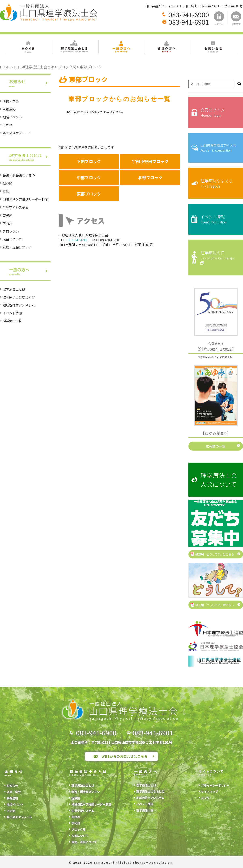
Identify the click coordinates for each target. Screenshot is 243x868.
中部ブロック (89, 177)
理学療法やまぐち (219, 183)
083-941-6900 (189, 14)
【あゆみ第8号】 (216, 433)
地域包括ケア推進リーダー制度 (25, 199)
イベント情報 (12, 313)
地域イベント (12, 117)
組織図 (7, 183)
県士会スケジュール (17, 133)
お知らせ (30, 83)
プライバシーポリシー (215, 785)
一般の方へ (30, 271)
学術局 (7, 223)
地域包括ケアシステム (19, 305)
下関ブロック (89, 161)
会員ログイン (219, 112)
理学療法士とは (14, 289)
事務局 (76, 817)
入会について (12, 239)
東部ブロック (89, 194)
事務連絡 (9, 109)
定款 (6, 191)
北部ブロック (150, 177)
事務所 (7, 215)
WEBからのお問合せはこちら (125, 756)
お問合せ (236, 18)
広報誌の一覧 (216, 446)
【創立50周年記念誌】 (216, 347)
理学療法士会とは (30, 157)
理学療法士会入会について (219, 480)
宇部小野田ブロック (150, 161)
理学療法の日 (219, 258)
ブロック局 (11, 231)
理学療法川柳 (12, 321)
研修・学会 (11, 101)
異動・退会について (17, 247)
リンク (205, 798)
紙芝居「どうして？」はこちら (215, 554)
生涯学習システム (16, 207)
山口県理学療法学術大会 (219, 148)
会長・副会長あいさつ (19, 175)
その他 (7, 125)
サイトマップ (210, 792)
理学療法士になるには (19, 297)
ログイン (219, 18)
